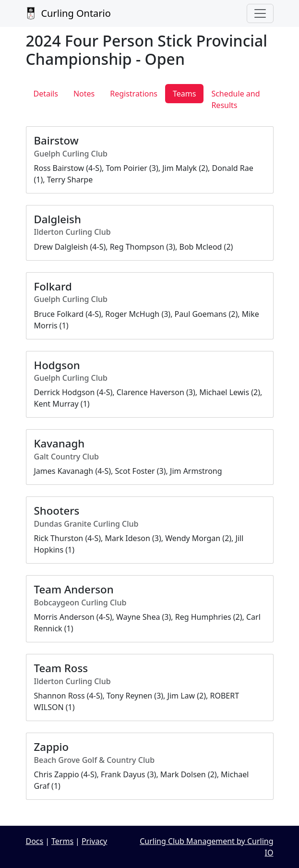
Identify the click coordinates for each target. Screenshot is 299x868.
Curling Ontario (68, 13)
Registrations (134, 94)
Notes (84, 94)
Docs (35, 841)
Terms (62, 841)
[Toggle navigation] (260, 13)
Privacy (94, 841)
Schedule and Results (235, 99)
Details (46, 94)
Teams (184, 94)
